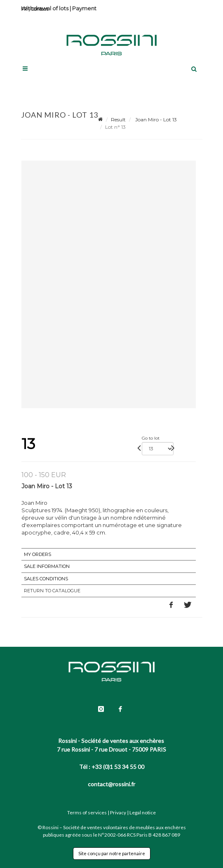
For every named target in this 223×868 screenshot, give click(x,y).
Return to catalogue (52, 591)
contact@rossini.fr (111, 784)
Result (118, 119)
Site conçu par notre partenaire (112, 853)
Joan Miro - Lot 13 (155, 119)
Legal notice (143, 812)
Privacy (118, 812)
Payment (84, 8)
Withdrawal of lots (45, 8)
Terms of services (87, 812)
